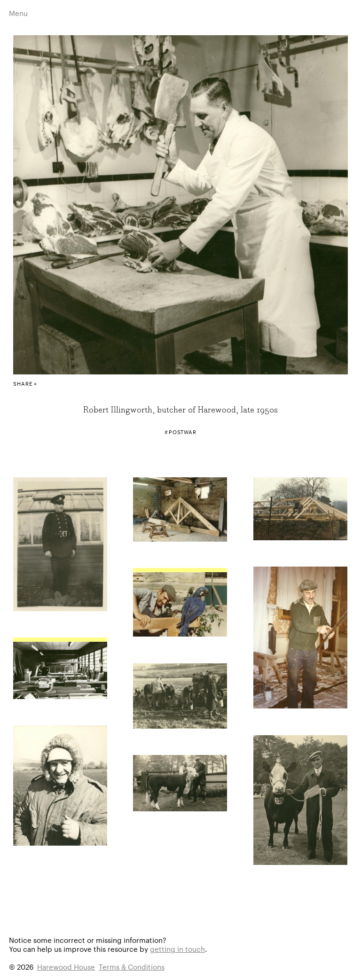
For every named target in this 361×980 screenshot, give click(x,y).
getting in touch (177, 949)
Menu (18, 13)
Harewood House (66, 967)
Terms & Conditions (132, 967)
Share (23, 383)
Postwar (183, 432)
